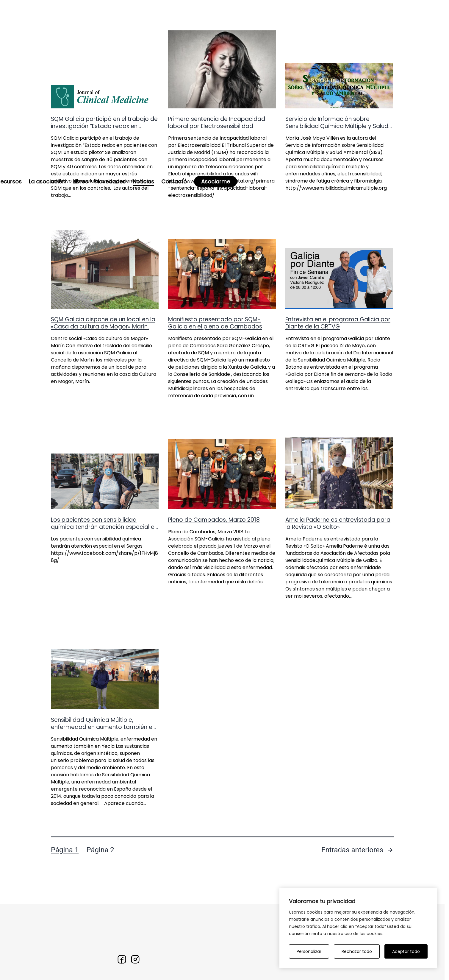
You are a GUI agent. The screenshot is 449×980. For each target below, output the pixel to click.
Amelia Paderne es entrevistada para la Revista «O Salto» (338, 559)
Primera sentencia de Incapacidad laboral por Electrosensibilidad (217, 158)
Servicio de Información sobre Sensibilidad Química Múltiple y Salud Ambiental (337, 162)
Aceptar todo (406, 951)
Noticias (305, 20)
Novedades (272, 20)
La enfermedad (131, 20)
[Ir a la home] (66, 18)
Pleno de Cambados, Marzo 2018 (214, 556)
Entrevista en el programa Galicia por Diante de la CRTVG (338, 359)
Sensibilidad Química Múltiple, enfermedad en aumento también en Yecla (103, 763)
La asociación (208, 20)
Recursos (171, 20)
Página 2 (100, 886)
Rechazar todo (357, 951)
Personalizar (309, 951)
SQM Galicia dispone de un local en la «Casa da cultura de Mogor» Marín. (103, 359)
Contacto (335, 20)
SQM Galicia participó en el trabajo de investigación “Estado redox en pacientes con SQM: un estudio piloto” (104, 162)
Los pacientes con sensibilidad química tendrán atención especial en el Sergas (104, 563)
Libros (242, 20)
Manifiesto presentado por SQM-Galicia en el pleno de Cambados (215, 359)
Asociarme (377, 20)
